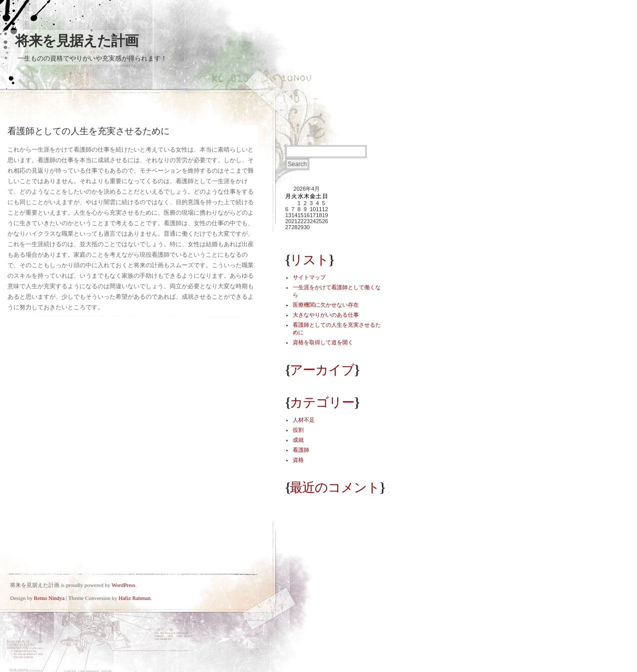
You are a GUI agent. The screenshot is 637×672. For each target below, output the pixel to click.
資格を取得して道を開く (323, 342)
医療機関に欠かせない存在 (326, 305)
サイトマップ (309, 277)
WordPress (123, 585)
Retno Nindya (49, 598)
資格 (298, 460)
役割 (298, 430)
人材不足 (304, 420)
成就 (298, 440)
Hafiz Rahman (135, 598)
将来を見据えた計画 (77, 41)
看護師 (301, 450)
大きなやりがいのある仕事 (326, 315)
